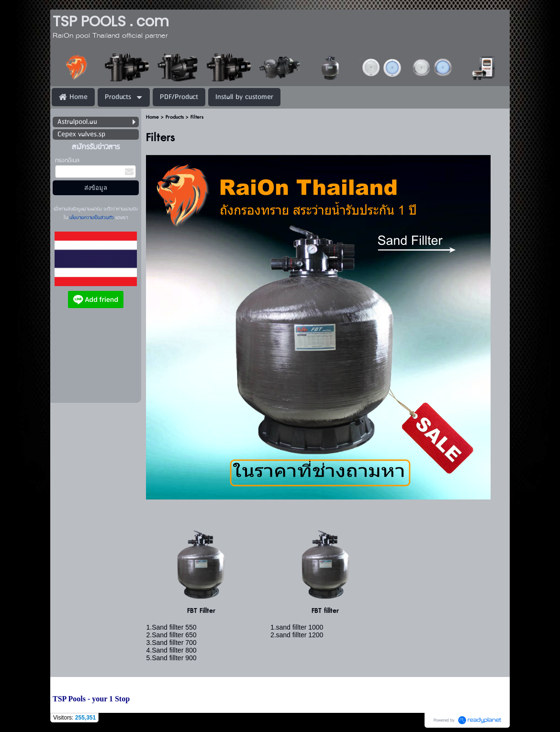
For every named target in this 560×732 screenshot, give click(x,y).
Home (152, 117)
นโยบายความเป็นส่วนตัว (92, 218)
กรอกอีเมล (67, 161)
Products (175, 117)
